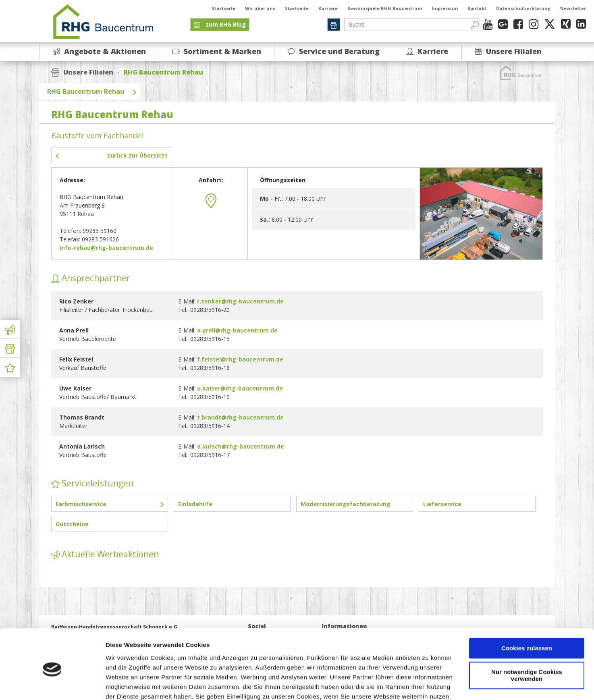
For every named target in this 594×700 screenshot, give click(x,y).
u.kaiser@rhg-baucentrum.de (240, 388)
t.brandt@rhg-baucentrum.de (240, 417)
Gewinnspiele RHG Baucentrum (385, 8)
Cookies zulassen (527, 614)
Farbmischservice (110, 504)
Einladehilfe (195, 504)
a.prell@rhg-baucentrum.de (237, 330)
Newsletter (573, 8)
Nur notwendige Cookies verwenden (527, 641)
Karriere (328, 8)
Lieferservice (442, 504)
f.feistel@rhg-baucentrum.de (240, 359)
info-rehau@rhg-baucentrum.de (106, 248)
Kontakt (477, 8)
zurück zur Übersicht (112, 155)
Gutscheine (72, 524)
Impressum (445, 8)
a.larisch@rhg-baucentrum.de (241, 446)
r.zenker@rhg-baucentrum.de (240, 301)
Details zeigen (126, 684)
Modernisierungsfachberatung (346, 504)
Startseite (223, 8)
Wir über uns (260, 8)
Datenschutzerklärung (523, 8)
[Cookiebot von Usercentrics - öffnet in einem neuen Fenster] (52, 684)
